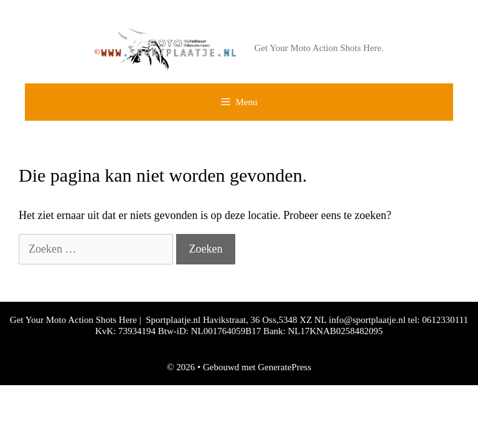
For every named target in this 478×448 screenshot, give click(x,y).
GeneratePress (284, 367)
